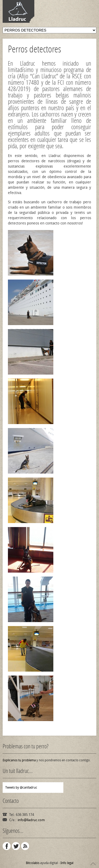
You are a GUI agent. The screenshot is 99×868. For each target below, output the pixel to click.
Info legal (67, 863)
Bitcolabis (33, 863)
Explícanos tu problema (19, 760)
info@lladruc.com (31, 820)
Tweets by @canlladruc (21, 788)
